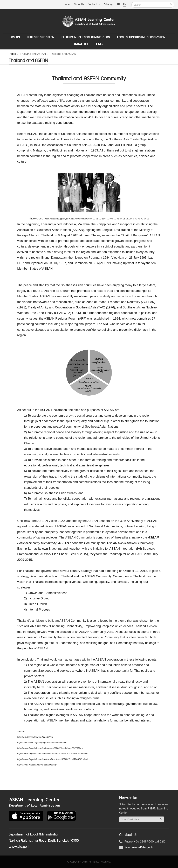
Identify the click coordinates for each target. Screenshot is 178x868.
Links (100, 44)
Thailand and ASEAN (41, 37)
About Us (79, 4)
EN (125, 4)
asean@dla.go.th (143, 847)
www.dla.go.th (20, 847)
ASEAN (15, 37)
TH (119, 4)
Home (67, 4)
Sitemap (109, 4)
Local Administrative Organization (141, 37)
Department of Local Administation (86, 37)
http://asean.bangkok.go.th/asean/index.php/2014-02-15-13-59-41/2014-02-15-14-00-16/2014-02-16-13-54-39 (97, 219)
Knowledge (81, 44)
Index (12, 54)
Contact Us (94, 4)
